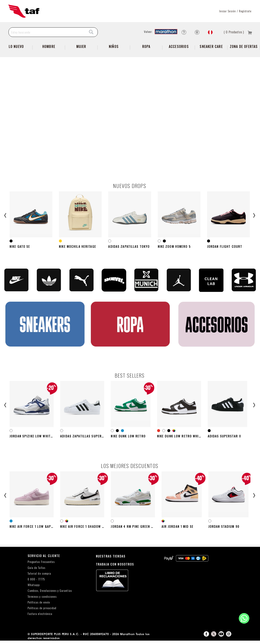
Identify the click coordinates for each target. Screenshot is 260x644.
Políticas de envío (39, 605)
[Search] (91, 32)
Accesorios (179, 46)
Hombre (49, 46)
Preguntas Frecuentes (41, 565)
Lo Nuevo (16, 46)
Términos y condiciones (42, 600)
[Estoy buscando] (47, 32)
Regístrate (245, 11)
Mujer (81, 46)
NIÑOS (114, 46)
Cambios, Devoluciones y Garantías (50, 594)
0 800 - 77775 (36, 583)
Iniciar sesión (228, 11)
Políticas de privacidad (42, 611)
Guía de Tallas (36, 571)
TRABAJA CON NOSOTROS (115, 567)
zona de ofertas (244, 46)
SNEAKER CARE (211, 46)
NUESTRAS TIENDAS (111, 559)
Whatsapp (34, 588)
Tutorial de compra (39, 577)
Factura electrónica (40, 617)
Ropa (146, 46)
